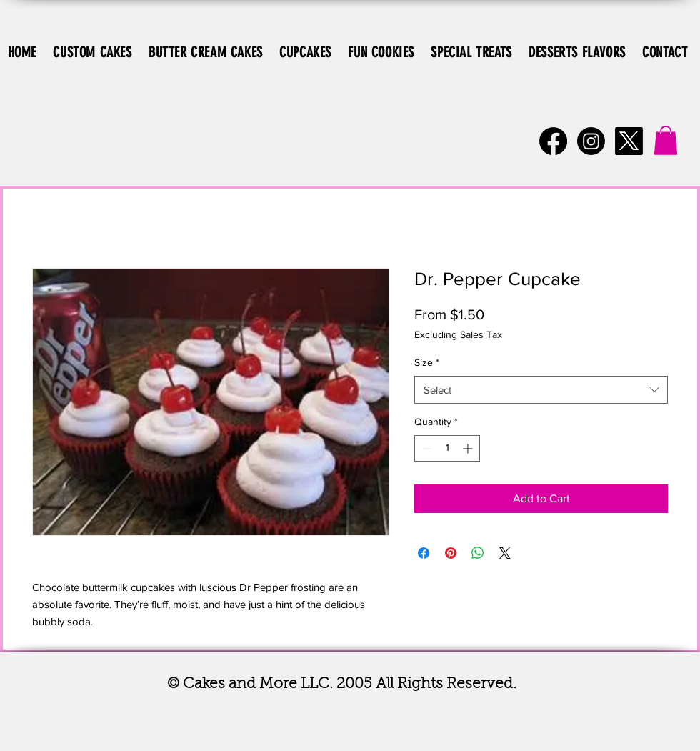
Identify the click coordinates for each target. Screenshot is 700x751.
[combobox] (541, 390)
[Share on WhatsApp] (478, 553)
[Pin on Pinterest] (451, 553)
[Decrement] (425, 448)
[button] (666, 140)
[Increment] (469, 448)
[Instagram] (591, 141)
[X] (629, 141)
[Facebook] (553, 141)
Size (427, 362)
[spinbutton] (447, 448)
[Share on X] (505, 553)
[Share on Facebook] (424, 553)
